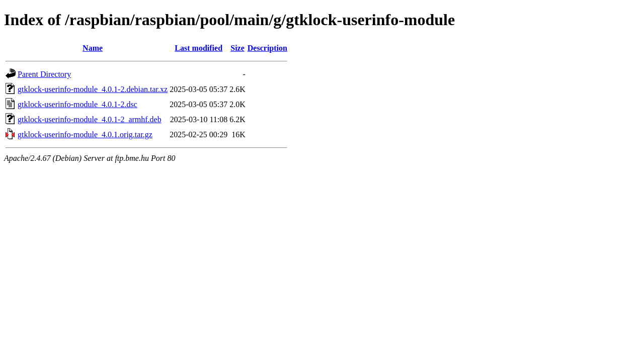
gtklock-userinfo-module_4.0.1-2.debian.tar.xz (93, 89)
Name (93, 48)
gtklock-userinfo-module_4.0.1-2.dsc (77, 104)
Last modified (198, 48)
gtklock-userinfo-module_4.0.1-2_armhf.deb (90, 119)
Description (267, 48)
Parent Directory (44, 74)
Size (237, 48)
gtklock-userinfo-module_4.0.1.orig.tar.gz (85, 134)
